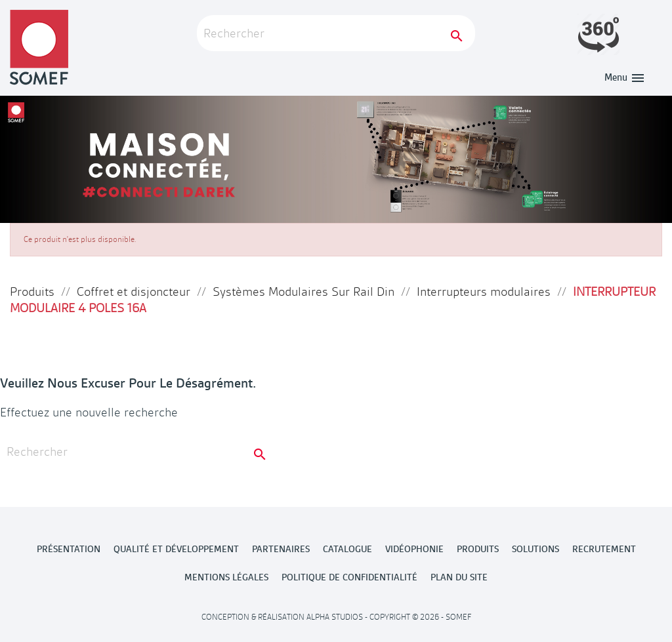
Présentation (69, 549)
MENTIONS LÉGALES (226, 577)
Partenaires (281, 549)
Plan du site (459, 577)
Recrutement (604, 549)
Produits (478, 549)
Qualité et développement (176, 549)
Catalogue (347, 549)
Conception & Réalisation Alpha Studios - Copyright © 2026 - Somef (336, 617)
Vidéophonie (414, 549)
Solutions (535, 549)
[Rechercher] (336, 33)
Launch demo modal (598, 34)
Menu (625, 77)
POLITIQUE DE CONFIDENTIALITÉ (349, 577)
